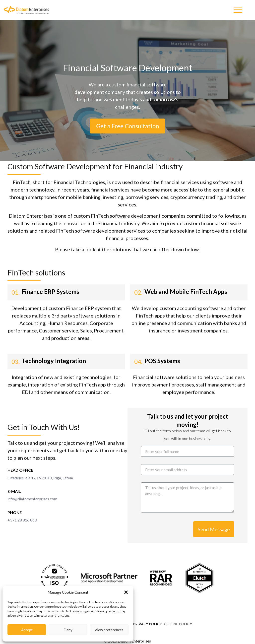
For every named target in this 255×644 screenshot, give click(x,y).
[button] (126, 592)
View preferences (109, 630)
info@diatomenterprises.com (32, 499)
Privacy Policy (147, 624)
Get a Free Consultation (128, 126)
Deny (68, 630)
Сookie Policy (178, 624)
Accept (27, 630)
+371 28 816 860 (22, 520)
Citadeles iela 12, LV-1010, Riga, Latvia (40, 478)
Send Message (214, 529)
